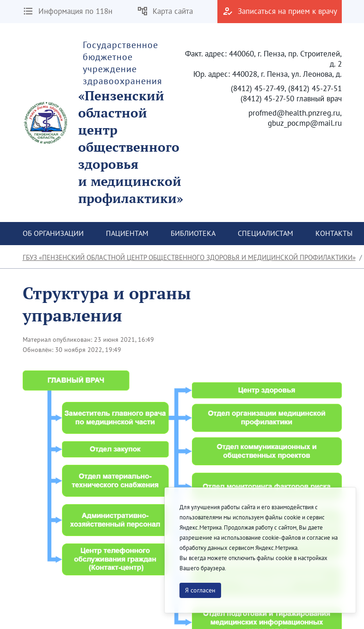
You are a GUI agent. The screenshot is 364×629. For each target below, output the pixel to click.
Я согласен (200, 590)
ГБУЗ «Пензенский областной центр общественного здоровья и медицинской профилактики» (189, 257)
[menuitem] (53, 234)
